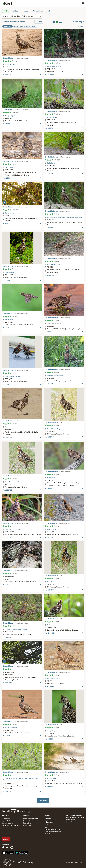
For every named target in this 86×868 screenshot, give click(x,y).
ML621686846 (7, 438)
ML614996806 (7, 637)
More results (43, 801)
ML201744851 (7, 683)
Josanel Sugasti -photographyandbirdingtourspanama (64, 217)
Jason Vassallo (52, 478)
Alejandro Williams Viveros (56, 376)
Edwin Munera (52, 117)
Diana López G (10, 272)
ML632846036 (7, 178)
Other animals (38, 11)
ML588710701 (49, 75)
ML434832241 (49, 174)
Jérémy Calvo (51, 778)
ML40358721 (49, 128)
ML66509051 (7, 124)
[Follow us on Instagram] (12, 847)
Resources (48, 819)
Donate (6, 839)
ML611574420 (49, 786)
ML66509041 (49, 739)
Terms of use (70, 822)
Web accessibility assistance (75, 818)
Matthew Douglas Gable (13, 529)
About (47, 816)
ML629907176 (7, 490)
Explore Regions (7, 821)
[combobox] (22, 16)
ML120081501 (7, 736)
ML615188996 (7, 328)
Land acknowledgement (74, 815)
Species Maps (6, 819)
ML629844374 (49, 590)
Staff (46, 825)
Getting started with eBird (53, 829)
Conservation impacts (30, 821)
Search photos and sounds (10, 825)
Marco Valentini (52, 529)
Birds (6, 11)
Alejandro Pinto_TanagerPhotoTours (17, 629)
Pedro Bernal (51, 163)
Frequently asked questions (53, 832)
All (49, 11)
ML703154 (48, 332)
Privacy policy (71, 820)
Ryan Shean (9, 167)
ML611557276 (7, 538)
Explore (5, 816)
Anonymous (9, 427)
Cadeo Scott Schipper (54, 66)
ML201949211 (7, 224)
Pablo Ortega (9, 320)
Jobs (46, 827)
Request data (27, 825)
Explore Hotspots (7, 823)
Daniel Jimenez (10, 213)
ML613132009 (49, 633)
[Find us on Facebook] (3, 847)
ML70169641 (7, 75)
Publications (27, 823)
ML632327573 (7, 385)
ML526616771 (49, 489)
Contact (47, 834)
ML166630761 (49, 687)
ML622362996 (50, 384)
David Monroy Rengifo (55, 265)
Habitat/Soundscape (20, 11)
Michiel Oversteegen (54, 678)
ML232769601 (49, 228)
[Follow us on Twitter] (7, 847)
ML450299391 (7, 281)
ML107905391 (49, 275)
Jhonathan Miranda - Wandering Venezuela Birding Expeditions (21, 780)
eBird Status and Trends (31, 819)
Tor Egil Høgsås (10, 116)
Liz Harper (51, 625)
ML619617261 (7, 792)
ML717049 (6, 585)
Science (27, 816)
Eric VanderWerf (10, 64)
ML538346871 (49, 538)
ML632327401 (49, 437)
